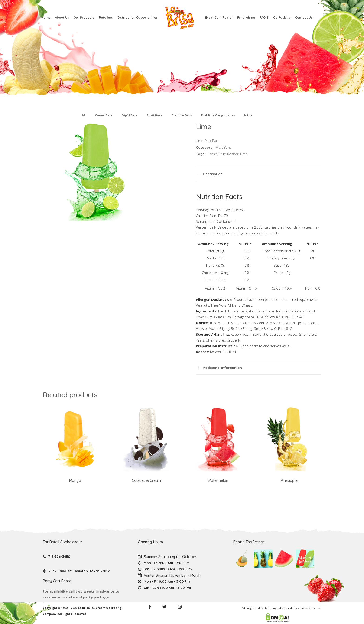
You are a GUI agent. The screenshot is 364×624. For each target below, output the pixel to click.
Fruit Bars (154, 115)
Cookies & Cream (146, 480)
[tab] (259, 174)
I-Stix (248, 115)
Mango (75, 480)
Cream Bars (104, 115)
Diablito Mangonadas (218, 115)
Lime (244, 154)
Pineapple (289, 480)
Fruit (222, 154)
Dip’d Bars (130, 115)
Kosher (233, 154)
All (84, 115)
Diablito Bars (182, 115)
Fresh (213, 154)
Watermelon (218, 480)
